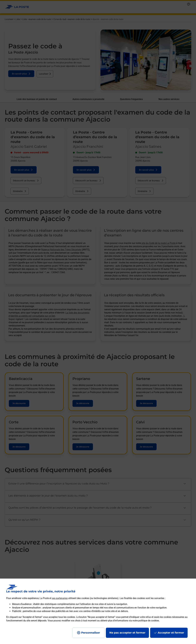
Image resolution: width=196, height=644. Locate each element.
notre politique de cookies (146, 621)
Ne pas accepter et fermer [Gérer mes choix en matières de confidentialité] (127, 633)
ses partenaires (60, 598)
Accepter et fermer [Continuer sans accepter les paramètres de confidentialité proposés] (171, 633)
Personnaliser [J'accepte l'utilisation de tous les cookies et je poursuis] (91, 633)
